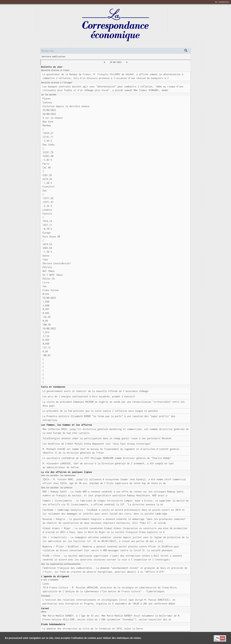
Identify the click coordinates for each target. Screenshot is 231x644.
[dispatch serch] (186, 51)
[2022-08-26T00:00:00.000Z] (104, 62)
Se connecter (222, 2)
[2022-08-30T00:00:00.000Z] (127, 62)
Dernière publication (53, 57)
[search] (115, 51)
